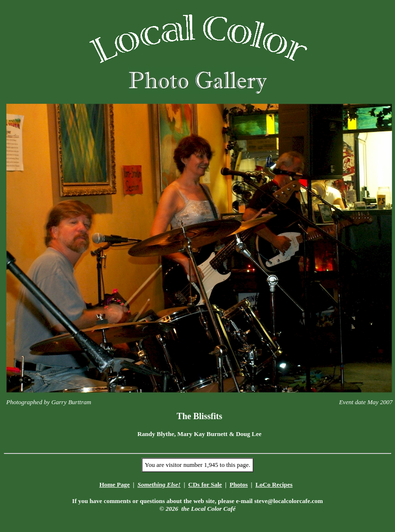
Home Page (115, 484)
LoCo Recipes (274, 484)
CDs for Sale (205, 484)
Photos (239, 484)
